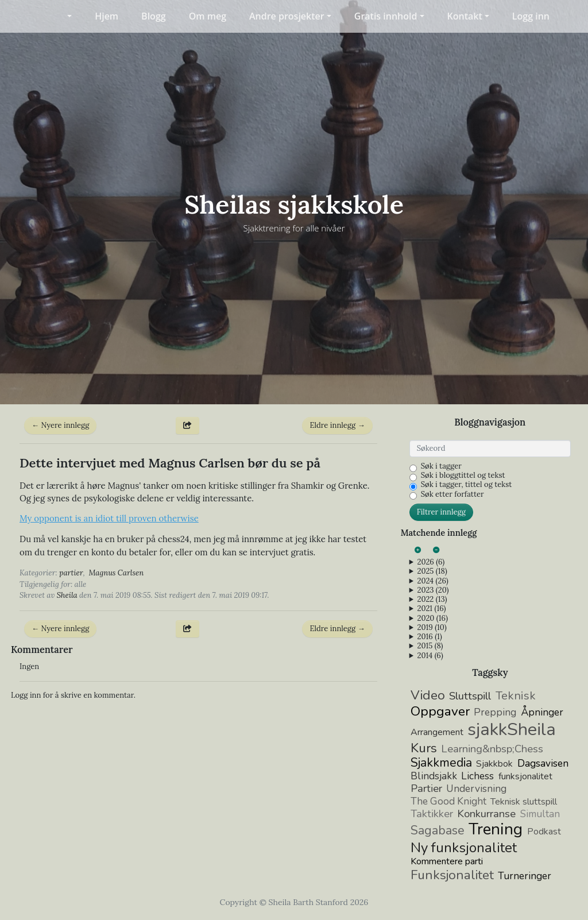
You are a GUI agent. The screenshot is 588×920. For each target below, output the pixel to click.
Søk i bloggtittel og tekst (463, 476)
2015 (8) (430, 646)
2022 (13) (432, 600)
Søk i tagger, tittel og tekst (467, 485)
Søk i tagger (441, 466)
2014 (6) (430, 656)
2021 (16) (431, 609)
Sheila (67, 595)
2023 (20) (433, 590)
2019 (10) (432, 628)
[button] (62, 16)
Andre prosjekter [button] (287, 16)
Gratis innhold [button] (386, 16)
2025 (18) (432, 571)
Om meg (208, 16)
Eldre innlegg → (337, 425)
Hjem (107, 16)
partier (71, 573)
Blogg (154, 16)
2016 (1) (429, 637)
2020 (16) (432, 619)
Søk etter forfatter (452, 494)
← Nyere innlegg (60, 425)
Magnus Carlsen (117, 573)
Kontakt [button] (465, 16)
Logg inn (531, 16)
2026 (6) (431, 562)
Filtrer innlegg (441, 512)
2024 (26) (432, 581)
